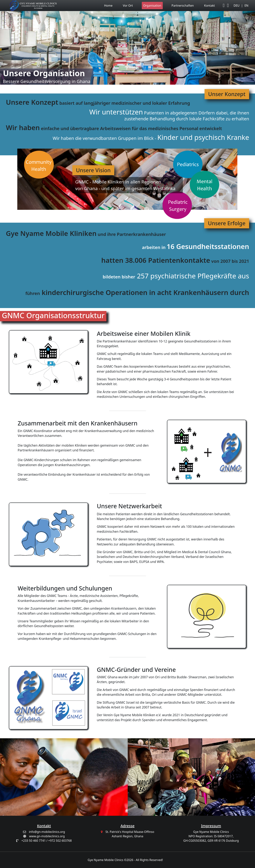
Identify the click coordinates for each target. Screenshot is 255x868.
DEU (237, 6)
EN (246, 6)
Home (108, 6)
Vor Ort (128, 6)
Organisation (152, 6)
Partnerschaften (183, 6)
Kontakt (210, 6)
